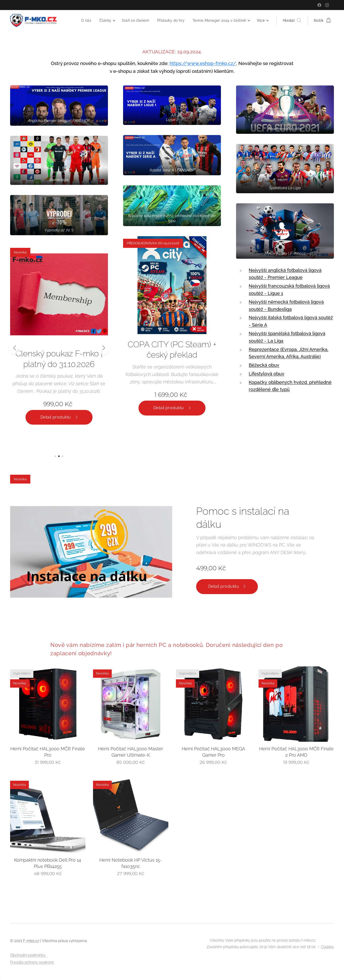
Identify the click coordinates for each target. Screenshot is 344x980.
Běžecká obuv (264, 365)
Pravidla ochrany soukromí (32, 962)
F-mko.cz (31, 941)
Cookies (327, 947)
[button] (292, 20)
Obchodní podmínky (29, 955)
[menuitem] (83, 20)
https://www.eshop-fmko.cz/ (203, 63)
